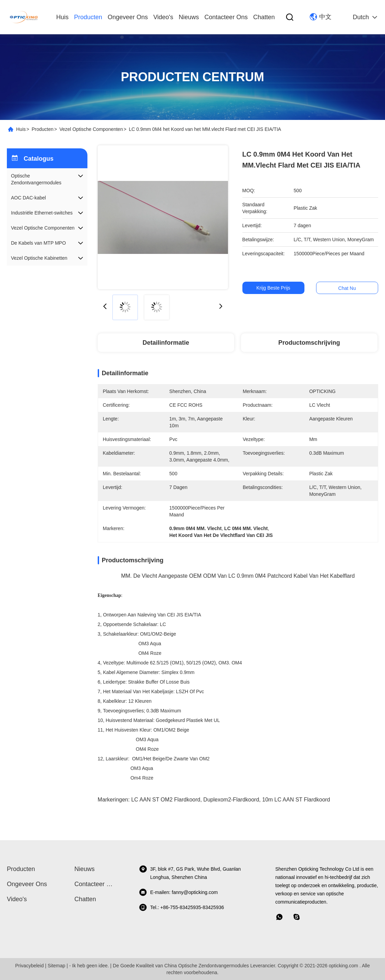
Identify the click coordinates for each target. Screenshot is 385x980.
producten (88, 17)
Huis (62, 17)
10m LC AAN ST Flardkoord (296, 800)
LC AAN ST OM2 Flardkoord (166, 800)
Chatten (264, 17)
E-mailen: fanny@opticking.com (178, 892)
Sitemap (56, 966)
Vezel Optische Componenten (91, 129)
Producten (43, 129)
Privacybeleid (29, 966)
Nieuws (189, 17)
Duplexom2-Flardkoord (231, 800)
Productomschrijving (309, 343)
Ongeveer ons (128, 17)
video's (163, 17)
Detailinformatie (166, 343)
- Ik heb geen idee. (89, 966)
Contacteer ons (226, 17)
